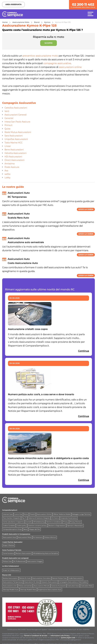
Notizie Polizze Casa (60, 578)
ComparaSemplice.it (10, 510)
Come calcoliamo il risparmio (13, 522)
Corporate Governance (69, 518)
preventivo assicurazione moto (40, 56)
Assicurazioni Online (44, 514)
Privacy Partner (75, 522)
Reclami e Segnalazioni (57, 526)
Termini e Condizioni (54, 522)
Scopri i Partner (8, 545)
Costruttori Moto (87, 586)
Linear (8, 146)
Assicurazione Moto (21, 22)
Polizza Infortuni (50, 537)
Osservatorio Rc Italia (32, 582)
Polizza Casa (7, 561)
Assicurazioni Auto (10, 537)
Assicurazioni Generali (16, 115)
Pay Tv (24, 518)
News (26, 529)
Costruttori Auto (73, 586)
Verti (7, 111)
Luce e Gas (18, 514)
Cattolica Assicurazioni (16, 108)
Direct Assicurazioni (14, 160)
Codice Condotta (9, 526)
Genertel (9, 118)
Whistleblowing (39, 522)
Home (5, 22)
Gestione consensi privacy (37, 526)
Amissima (9, 164)
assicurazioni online (70, 67)
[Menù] (91, 14)
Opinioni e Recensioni (75, 526)
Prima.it (8, 125)
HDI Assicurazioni (13, 157)
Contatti (29, 522)
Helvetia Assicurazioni (16, 153)
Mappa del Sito (35, 529)
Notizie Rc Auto (25, 578)
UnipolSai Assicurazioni (16, 139)
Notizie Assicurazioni (10, 578)
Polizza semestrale (25, 586)
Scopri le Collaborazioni (11, 570)
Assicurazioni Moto (25, 537)
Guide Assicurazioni (76, 578)
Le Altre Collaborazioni (11, 566)
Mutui (26, 514)
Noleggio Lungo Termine (81, 514)
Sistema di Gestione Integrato (39, 518)
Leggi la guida (86, 209)
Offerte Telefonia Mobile (62, 514)
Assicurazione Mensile (42, 586)
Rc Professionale (19, 561)
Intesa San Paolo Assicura (17, 122)
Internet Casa (8, 514)
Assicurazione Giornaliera (42, 578)
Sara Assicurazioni (14, 136)
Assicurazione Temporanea (13, 582)
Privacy (66, 522)
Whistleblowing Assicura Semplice (46, 553)
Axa (6, 171)
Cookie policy (21, 526)
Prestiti (32, 514)
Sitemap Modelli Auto (11, 590)
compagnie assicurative (57, 63)
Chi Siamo (55, 518)
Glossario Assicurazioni (49, 582)
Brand (37, 22)
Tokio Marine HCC (13, 143)
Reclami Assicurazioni (23, 553)
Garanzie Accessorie (59, 586)
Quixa (7, 129)
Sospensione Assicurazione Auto (50, 590)
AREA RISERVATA (13, 4)
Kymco (47, 22)
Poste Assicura (12, 167)
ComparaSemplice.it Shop (12, 529)
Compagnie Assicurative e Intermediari (73, 582)
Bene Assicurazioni (14, 150)
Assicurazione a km (10, 586)
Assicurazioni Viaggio (35, 561)
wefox (7, 174)
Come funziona (8, 553)
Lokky (7, 178)
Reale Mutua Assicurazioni (18, 132)
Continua (84, 351)
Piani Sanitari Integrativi (12, 518)
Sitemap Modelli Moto (28, 590)
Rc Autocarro (38, 537)
